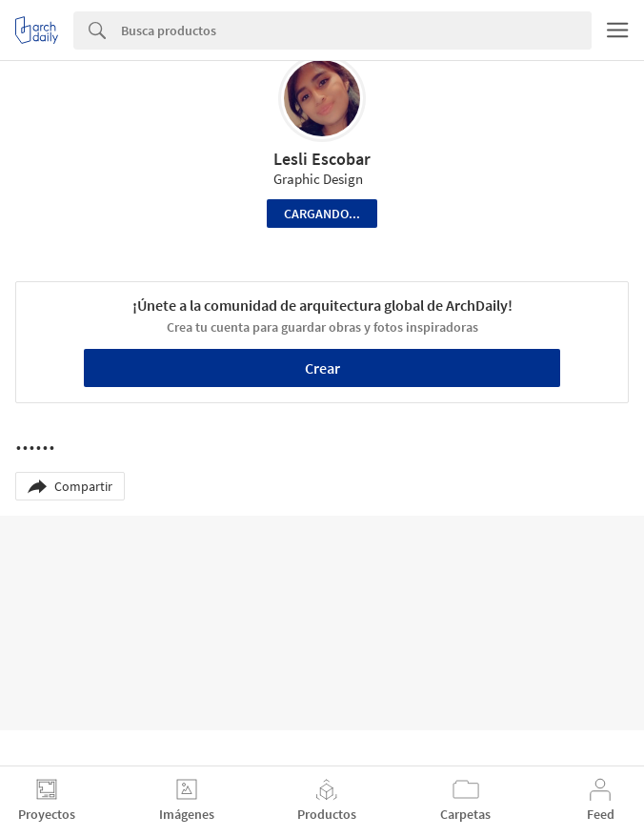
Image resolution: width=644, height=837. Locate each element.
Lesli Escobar (322, 159)
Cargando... (322, 214)
